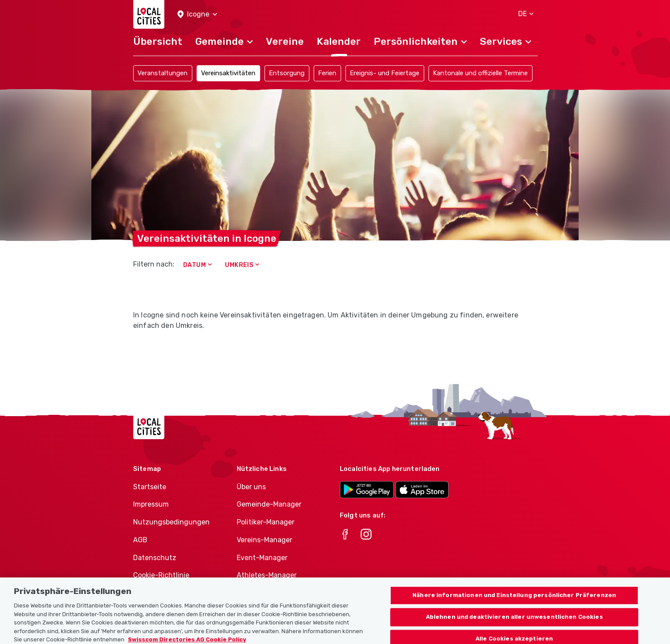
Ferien (327, 73)
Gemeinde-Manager (269, 504)
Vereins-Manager (265, 540)
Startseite (150, 487)
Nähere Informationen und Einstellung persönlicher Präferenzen (514, 600)
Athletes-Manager (267, 575)
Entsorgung (287, 73)
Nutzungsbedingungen (171, 522)
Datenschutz (155, 558)
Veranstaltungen (162, 73)
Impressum (151, 504)
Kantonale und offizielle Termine (480, 73)
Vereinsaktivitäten (228, 73)
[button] (197, 15)
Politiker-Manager (266, 522)
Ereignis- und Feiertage (385, 73)
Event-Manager (262, 558)
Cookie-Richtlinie (161, 575)
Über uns (251, 487)
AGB (140, 540)
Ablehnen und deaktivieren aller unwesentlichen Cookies (514, 622)
